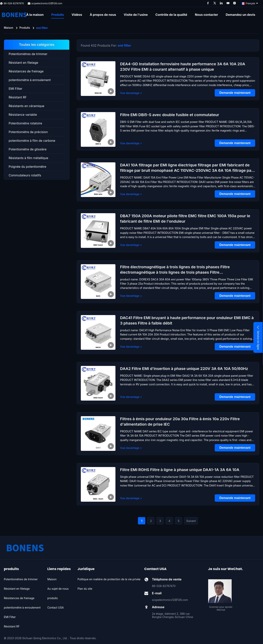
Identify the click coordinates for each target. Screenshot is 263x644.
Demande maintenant (235, 93)
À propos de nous (103, 15)
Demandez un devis (240, 15)
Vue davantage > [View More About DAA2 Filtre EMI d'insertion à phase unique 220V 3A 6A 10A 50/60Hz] (131, 397)
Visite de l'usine (136, 15)
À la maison (35, 15)
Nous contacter (206, 15)
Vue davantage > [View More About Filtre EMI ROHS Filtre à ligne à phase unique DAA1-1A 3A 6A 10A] (131, 498)
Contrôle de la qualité (171, 15)
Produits (58, 15)
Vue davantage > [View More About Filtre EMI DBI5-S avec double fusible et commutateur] (131, 143)
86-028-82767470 (14, 3)
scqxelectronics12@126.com (47, 3)
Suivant (191, 521)
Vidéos (77, 15)
